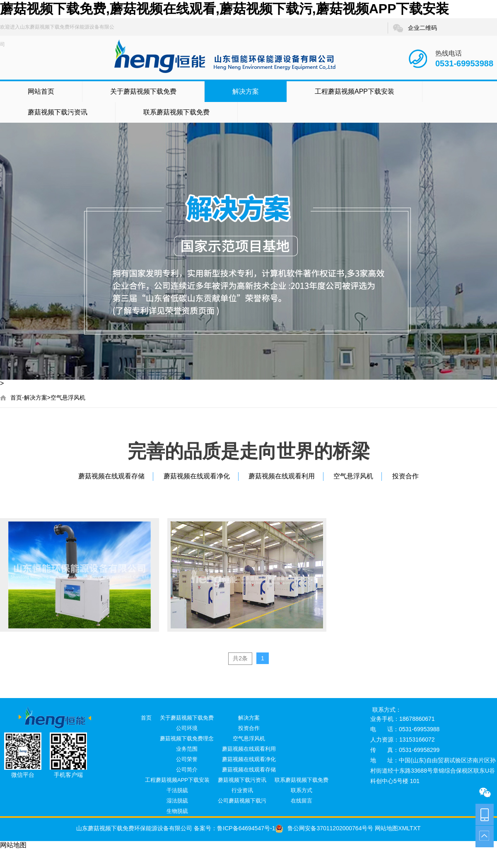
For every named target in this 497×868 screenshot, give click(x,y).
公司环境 (187, 728)
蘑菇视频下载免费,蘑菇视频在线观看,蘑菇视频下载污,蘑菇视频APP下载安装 (224, 9)
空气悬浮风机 (68, 398)
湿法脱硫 (177, 801)
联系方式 (302, 790)
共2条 (240, 658)
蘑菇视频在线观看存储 (111, 476)
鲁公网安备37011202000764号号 (324, 828)
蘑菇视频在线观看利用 (282, 476)
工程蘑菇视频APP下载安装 (355, 91)
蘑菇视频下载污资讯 (58, 112)
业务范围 (187, 749)
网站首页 (41, 91)
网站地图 (386, 828)
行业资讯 (242, 790)
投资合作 (405, 476)
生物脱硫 (177, 811)
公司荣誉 (187, 759)
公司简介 (187, 770)
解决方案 (246, 91)
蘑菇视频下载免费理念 (187, 738)
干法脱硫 (177, 790)
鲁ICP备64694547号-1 (246, 828)
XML (404, 828)
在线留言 (302, 801)
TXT (415, 828)
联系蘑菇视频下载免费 (176, 112)
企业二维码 (415, 28)
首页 (16, 398)
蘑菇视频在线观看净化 (197, 476)
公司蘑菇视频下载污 (242, 801)
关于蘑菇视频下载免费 (143, 91)
